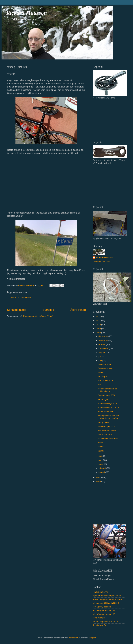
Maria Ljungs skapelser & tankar (108, 599)
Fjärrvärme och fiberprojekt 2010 (108, 596)
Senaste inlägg (17, 310)
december (103, 336)
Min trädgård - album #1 (104, 610)
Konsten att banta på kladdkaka (108, 390)
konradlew (73, 638)
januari (102, 472)
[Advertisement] (108, 120)
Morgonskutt (104, 422)
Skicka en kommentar (21, 298)
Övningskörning (105, 368)
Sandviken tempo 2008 (109, 407)
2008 (99, 333)
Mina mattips (99, 618)
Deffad (101, 447)
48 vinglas (103, 377)
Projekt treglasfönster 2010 (105, 621)
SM (100, 385)
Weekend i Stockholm (108, 439)
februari (102, 468)
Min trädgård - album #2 (104, 614)
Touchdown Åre (100, 625)
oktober (102, 344)
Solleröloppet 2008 (107, 395)
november (103, 340)
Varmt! (101, 451)
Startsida (48, 310)
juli (100, 357)
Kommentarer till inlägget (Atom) (38, 316)
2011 (99, 320)
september (104, 348)
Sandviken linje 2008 (108, 403)
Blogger (92, 638)
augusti (102, 353)
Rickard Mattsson (27, 13)
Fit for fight (103, 399)
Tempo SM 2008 (106, 381)
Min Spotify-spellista (102, 607)
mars (101, 464)
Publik (101, 372)
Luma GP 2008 (105, 434)
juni (100, 361)
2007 (99, 477)
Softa (101, 443)
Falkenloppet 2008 (107, 426)
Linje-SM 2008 (105, 364)
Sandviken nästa (106, 412)
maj (101, 456)
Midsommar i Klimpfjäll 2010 (106, 603)
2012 (99, 316)
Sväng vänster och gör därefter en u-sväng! (109, 417)
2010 (99, 325)
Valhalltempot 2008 (107, 430)
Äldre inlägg (78, 310)
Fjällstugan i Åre (100, 592)
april (101, 460)
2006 (99, 481)
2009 (99, 329)
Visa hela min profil (102, 262)
